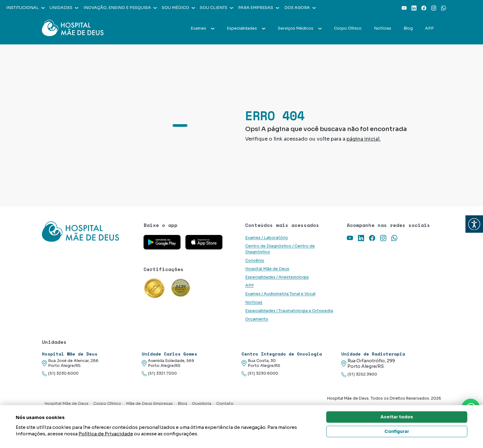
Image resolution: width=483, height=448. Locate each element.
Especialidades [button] (246, 28)
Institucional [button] (25, 8)
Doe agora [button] (300, 8)
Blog (408, 28)
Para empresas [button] (259, 8)
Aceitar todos (397, 417)
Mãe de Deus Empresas (149, 404)
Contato (225, 404)
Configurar (397, 431)
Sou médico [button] (178, 8)
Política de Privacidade (106, 434)
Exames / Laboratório (267, 238)
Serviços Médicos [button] (300, 28)
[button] (474, 224)
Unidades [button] (64, 8)
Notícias (383, 28)
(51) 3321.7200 (159, 374)
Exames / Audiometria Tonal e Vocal (280, 294)
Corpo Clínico (348, 28)
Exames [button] (203, 28)
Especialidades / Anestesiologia (277, 277)
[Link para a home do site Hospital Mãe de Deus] (89, 232)
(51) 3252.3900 (359, 374)
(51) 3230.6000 (60, 374)
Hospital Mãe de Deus (267, 269)
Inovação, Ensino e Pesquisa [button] (120, 8)
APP (429, 28)
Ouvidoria (202, 404)
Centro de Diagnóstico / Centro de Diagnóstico (280, 249)
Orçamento (257, 319)
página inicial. (364, 139)
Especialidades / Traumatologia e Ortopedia (289, 311)
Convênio (255, 261)
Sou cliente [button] (217, 8)
